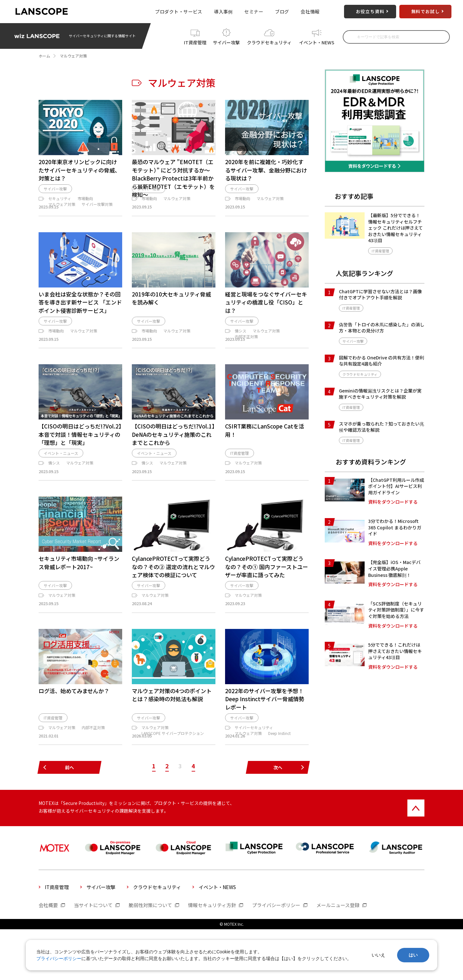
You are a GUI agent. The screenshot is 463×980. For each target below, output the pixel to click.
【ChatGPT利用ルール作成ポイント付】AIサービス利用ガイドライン (396, 486)
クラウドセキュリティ (269, 41)
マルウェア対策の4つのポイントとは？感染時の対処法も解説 (172, 736)
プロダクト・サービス (179, 11)
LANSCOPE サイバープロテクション (173, 778)
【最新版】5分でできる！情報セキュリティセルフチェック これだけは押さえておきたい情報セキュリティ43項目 (395, 228)
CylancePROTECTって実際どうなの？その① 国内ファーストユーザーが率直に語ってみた (267, 605)
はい (413, 955)
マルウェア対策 (62, 224)
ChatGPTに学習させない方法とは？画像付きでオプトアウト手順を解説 (380, 295)
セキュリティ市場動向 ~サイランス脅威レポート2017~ (79, 601)
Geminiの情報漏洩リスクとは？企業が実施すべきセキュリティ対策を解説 (380, 394)
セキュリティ (60, 218)
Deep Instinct (279, 778)
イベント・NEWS (317, 41)
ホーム (44, 56)
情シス (241, 360)
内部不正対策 (246, 365)
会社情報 (310, 11)
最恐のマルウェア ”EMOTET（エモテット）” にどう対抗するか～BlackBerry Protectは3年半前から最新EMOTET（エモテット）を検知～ (173, 178)
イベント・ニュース (61, 491)
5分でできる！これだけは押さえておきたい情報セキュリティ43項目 (395, 651)
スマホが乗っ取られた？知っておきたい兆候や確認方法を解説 (381, 427)
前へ (69, 818)
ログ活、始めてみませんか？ (74, 732)
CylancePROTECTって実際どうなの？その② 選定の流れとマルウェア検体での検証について (173, 605)
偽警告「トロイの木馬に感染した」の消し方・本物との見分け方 (382, 328)
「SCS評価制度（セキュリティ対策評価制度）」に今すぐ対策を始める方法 (396, 610)
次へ (278, 818)
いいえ (378, 955)
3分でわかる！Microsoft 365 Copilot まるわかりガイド (395, 527)
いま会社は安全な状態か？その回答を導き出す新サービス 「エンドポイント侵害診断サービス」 (80, 328)
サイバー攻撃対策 (97, 224)
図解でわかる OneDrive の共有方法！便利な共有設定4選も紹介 (381, 361)
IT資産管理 (195, 41)
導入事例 (223, 11)
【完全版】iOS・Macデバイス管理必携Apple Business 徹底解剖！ (394, 568)
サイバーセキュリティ (254, 772)
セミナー (254, 11)
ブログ (282, 11)
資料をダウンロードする (393, 502)
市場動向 (85, 218)
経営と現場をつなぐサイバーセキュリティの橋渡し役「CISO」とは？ (266, 328)
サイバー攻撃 (226, 41)
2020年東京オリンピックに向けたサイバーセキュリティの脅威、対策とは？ (79, 170)
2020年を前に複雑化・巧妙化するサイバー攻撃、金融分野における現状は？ (266, 170)
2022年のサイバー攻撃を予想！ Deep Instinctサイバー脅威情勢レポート (265, 740)
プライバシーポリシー (59, 958)
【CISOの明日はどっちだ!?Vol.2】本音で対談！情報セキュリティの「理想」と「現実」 (80, 469)
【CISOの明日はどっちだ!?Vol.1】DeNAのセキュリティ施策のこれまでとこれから (173, 469)
